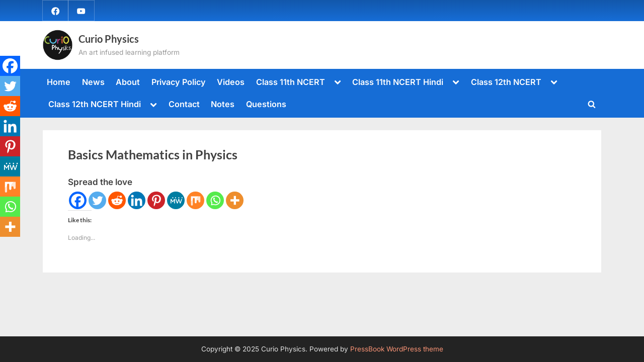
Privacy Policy (179, 82)
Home (59, 82)
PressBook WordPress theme (397, 349)
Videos (231, 82)
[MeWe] (176, 200)
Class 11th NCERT (291, 82)
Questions (266, 104)
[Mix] (195, 200)
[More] (235, 200)
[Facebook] (78, 200)
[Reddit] (117, 200)
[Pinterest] (156, 200)
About (128, 82)
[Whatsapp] (215, 200)
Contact (184, 104)
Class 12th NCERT (506, 82)
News (93, 82)
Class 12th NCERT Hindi (95, 104)
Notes (223, 104)
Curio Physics (109, 39)
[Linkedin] (137, 200)
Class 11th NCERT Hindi (398, 82)
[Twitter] (97, 200)
